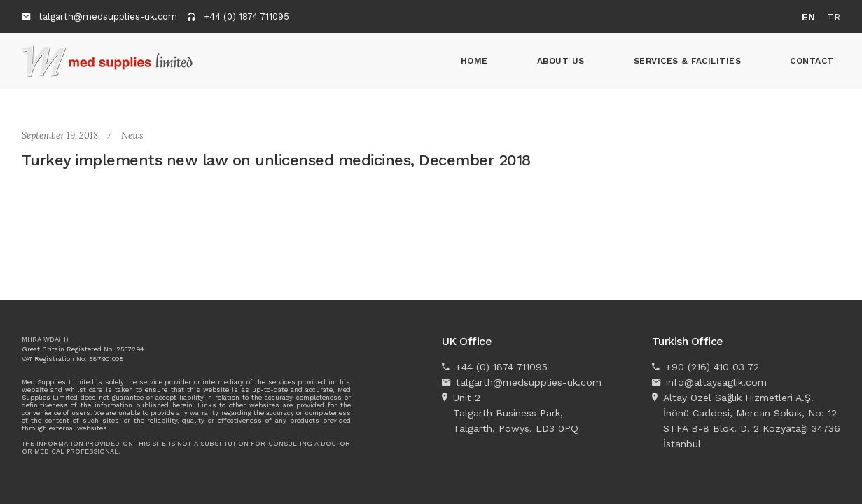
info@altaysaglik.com (716, 382)
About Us (561, 61)
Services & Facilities (688, 61)
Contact (812, 61)
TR (834, 17)
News (132, 135)
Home (474, 61)
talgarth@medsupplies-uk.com (108, 16)
